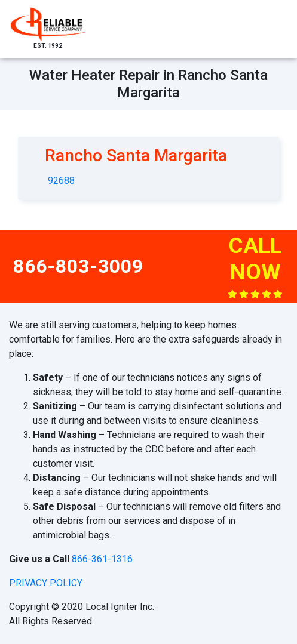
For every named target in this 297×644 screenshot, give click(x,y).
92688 (61, 181)
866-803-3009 (78, 266)
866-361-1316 (102, 559)
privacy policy (46, 583)
